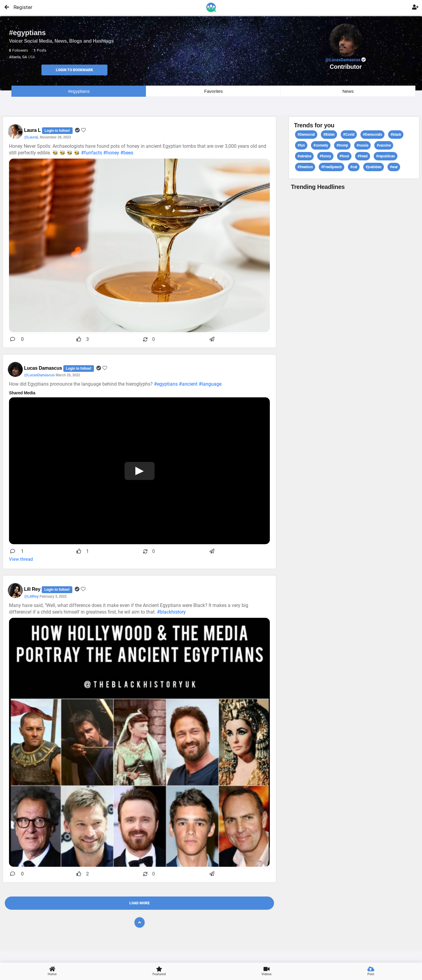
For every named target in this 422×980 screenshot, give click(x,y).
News (348, 91)
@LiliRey (31, 596)
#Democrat (306, 135)
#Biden (329, 135)
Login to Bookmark (74, 70)
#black (396, 135)
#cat (354, 167)
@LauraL (31, 137)
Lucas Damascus (44, 368)
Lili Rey (33, 589)
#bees (127, 153)
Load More (140, 903)
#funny (325, 156)
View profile (354, 492)
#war (394, 167)
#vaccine (384, 145)
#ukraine (304, 156)
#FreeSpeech (332, 167)
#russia (362, 145)
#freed (363, 156)
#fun (301, 145)
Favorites (213, 91)
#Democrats (372, 135)
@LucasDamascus (39, 375)
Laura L (33, 130)
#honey (111, 153)
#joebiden (374, 167)
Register (20, 7)
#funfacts (92, 153)
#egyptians (79, 91)
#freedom (305, 167)
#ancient (188, 384)
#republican (386, 156)
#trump (342, 145)
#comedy (321, 145)
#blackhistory (171, 612)
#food (344, 156)
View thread (21, 559)
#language (210, 384)
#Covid (349, 135)
